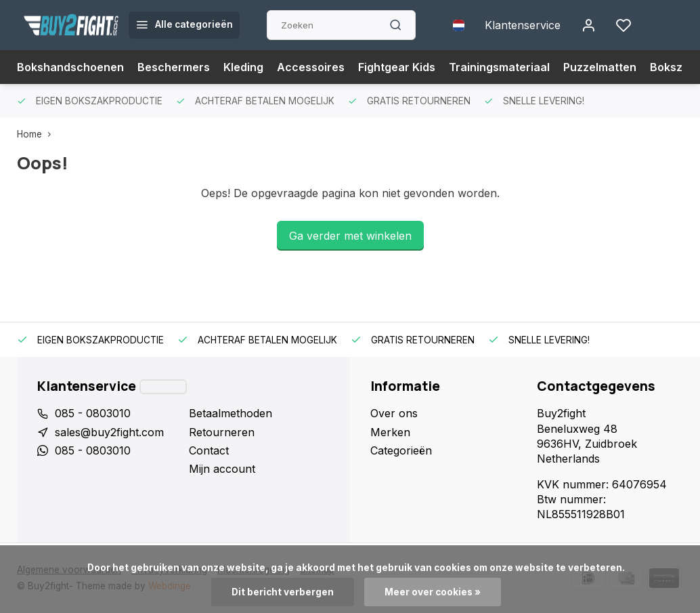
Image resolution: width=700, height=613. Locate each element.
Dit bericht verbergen (283, 592)
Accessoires (311, 67)
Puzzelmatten (600, 67)
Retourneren (222, 432)
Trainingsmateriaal (499, 67)
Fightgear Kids (397, 67)
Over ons (394, 413)
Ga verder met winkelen (350, 236)
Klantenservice (523, 25)
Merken (390, 432)
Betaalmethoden (231, 413)
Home (37, 134)
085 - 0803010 (93, 413)
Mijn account (222, 469)
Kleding (243, 67)
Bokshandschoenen (70, 67)
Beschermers (174, 67)
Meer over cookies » (433, 592)
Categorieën (401, 450)
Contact (209, 450)
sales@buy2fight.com (109, 432)
